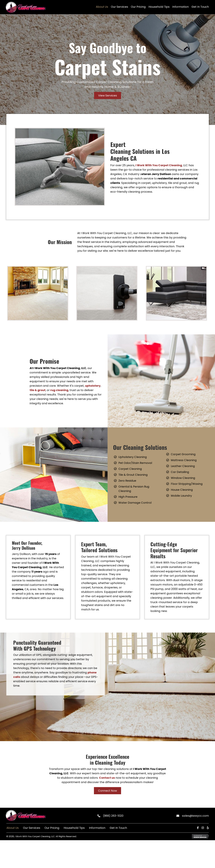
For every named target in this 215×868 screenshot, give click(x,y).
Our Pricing (52, 828)
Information (97, 828)
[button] (108, 95)
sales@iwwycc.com (195, 816)
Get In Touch (118, 828)
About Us (13, 828)
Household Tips (74, 828)
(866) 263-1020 (113, 816)
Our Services (32, 828)
